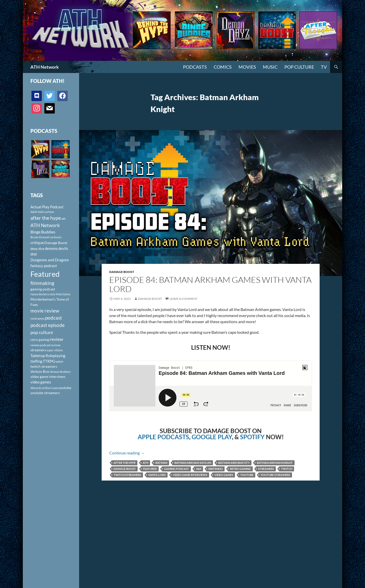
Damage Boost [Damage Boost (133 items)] (56, 243)
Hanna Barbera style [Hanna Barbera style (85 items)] (43, 294)
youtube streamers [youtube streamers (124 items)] (45, 393)
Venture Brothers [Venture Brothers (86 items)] (60, 372)
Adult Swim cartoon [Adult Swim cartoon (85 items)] (42, 212)
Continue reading (127, 453)
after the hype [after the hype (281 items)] (46, 218)
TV (324, 67)
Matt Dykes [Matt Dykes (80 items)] (63, 294)
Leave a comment (184, 299)
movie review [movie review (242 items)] (45, 311)
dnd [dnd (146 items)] (33, 254)
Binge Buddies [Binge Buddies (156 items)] (43, 232)
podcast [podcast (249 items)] (53, 318)
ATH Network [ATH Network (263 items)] (45, 225)
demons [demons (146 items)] (51, 248)
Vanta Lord (157, 475)
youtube (247, 475)
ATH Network (45, 67)
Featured (150, 469)
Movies (247, 67)
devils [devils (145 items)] (63, 248)
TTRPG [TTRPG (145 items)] (49, 361)
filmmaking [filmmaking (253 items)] (42, 283)
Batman (161, 463)
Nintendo (216, 469)
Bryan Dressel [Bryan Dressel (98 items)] (40, 237)
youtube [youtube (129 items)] (65, 388)
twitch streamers (127, 475)
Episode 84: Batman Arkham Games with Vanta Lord (210, 284)
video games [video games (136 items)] (41, 382)
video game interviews (190, 475)
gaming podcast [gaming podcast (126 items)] (43, 289)
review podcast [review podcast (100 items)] (40, 345)
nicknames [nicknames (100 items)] (38, 318)
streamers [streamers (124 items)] (38, 350)
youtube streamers (275, 475)
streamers (266, 469)
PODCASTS (195, 67)
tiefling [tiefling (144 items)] (36, 361)
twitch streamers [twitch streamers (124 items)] (44, 366)
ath (145, 463)
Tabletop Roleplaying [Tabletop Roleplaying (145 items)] (48, 356)
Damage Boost (122, 272)
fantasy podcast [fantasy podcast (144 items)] (44, 266)
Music (270, 67)
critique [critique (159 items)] (37, 243)
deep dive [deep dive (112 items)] (37, 249)
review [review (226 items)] (56, 339)
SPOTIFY (252, 437)
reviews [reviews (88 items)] (56, 345)
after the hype (125, 463)
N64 (199, 469)
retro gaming (240, 469)
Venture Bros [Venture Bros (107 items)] (40, 372)
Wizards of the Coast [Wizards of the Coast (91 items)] (44, 388)
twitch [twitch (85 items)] (59, 362)
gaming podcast (177, 469)
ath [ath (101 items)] (63, 219)
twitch (287, 469)
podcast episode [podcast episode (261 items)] (48, 325)
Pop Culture (299, 67)
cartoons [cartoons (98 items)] (55, 237)
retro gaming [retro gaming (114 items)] (40, 340)
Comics (223, 67)
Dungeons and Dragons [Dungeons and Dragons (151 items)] (50, 260)
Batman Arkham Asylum (193, 463)
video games (224, 475)
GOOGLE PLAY (212, 437)
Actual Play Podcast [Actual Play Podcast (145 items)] (47, 207)
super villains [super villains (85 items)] (55, 350)
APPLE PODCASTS (163, 437)
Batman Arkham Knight (275, 463)
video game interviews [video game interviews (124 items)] (48, 376)
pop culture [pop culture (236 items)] (42, 332)
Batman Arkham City (234, 463)
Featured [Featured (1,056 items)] (45, 274)
